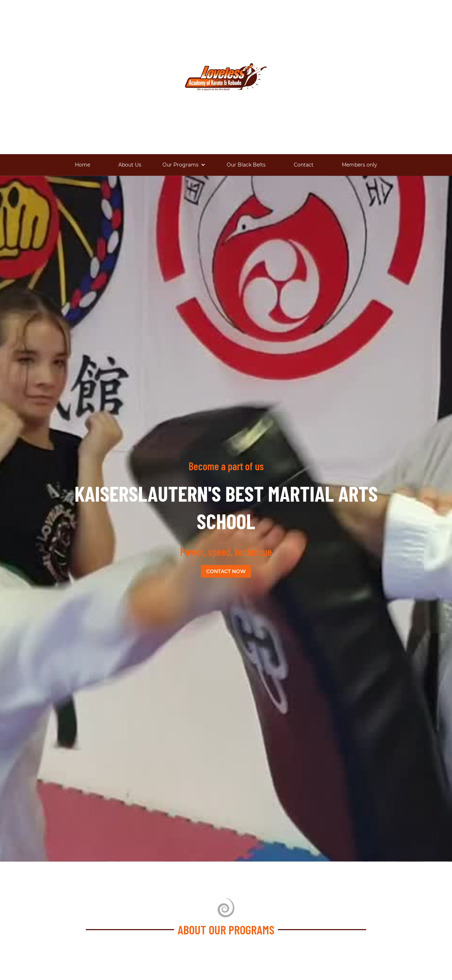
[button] (184, 165)
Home (82, 165)
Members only (359, 165)
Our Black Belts (246, 165)
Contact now (226, 571)
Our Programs (180, 165)
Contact (304, 165)
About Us (130, 165)
